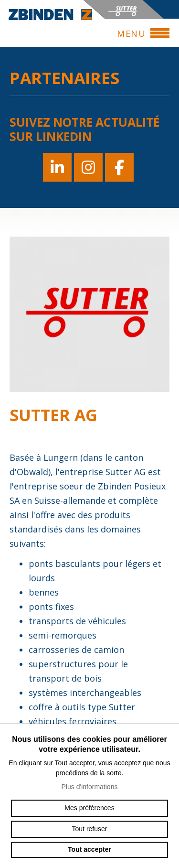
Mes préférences (89, 808)
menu (136, 33)
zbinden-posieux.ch (50, 14)
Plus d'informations (90, 787)
